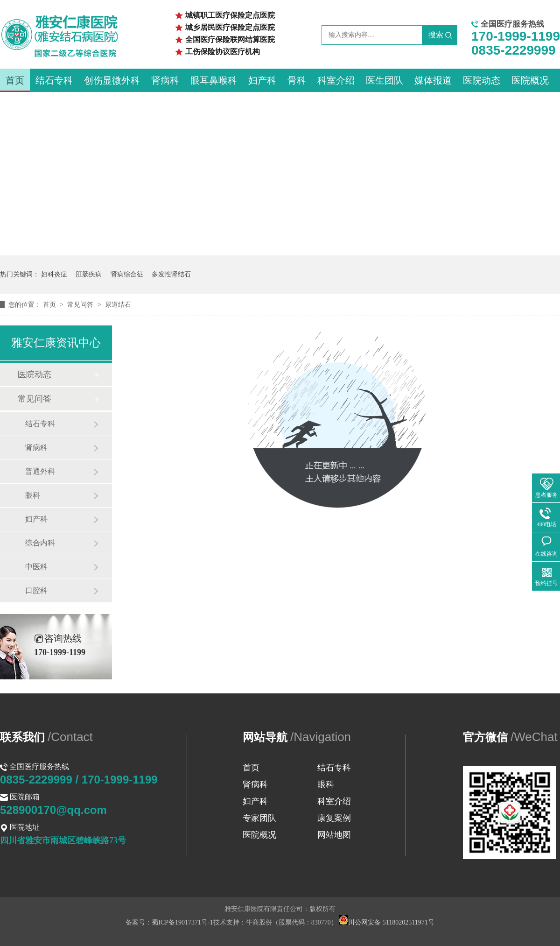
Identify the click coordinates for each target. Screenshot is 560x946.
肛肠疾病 (89, 274)
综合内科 (40, 543)
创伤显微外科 (112, 80)
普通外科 (40, 471)
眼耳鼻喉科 (214, 80)
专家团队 (259, 818)
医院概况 (530, 80)
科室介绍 (336, 80)
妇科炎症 (54, 274)
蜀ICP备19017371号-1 (182, 922)
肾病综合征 (127, 274)
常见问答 (81, 305)
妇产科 (262, 80)
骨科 (297, 80)
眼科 (33, 495)
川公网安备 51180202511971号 (386, 922)
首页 (15, 80)
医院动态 (482, 80)
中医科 (36, 567)
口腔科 (36, 590)
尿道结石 (118, 305)
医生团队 (385, 80)
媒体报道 (433, 80)
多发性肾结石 (171, 274)
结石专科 (54, 80)
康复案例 (334, 818)
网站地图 (334, 835)
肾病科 (165, 80)
